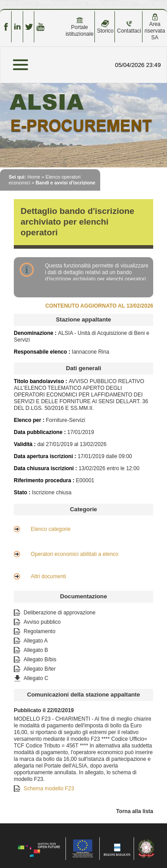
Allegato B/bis (40, 659)
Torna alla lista (135, 811)
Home (34, 177)
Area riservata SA (155, 27)
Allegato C (36, 678)
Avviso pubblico (42, 622)
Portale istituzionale (79, 27)
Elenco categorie (51, 529)
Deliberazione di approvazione (59, 613)
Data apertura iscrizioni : (46, 456)
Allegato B (36, 650)
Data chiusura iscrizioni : (46, 468)
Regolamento (39, 631)
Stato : (23, 492)
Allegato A (36, 641)
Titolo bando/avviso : (41, 381)
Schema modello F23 (49, 789)
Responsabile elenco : (43, 352)
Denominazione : (36, 333)
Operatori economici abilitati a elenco (75, 554)
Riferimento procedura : (45, 480)
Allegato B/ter (40, 669)
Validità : (26, 444)
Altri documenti (48, 576)
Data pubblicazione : (41, 432)
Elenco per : (29, 420)
